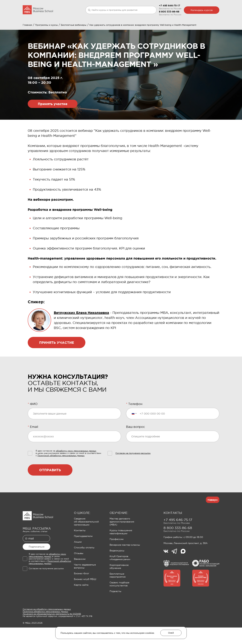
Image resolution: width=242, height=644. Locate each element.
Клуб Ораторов (110, 28)
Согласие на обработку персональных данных (47, 626)
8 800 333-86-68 (169, 12)
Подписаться (37, 563)
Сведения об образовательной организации (86, 538)
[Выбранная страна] (134, 430)
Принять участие (53, 120)
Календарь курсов (202, 10)
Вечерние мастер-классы (125, 561)
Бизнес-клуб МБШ (85, 596)
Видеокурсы (117, 567)
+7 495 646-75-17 (170, 6)
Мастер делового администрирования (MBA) (122, 538)
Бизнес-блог (82, 590)
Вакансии (80, 575)
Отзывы (79, 570)
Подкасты (115, 608)
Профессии (117, 556)
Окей (171, 633)
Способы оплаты (84, 564)
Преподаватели (83, 553)
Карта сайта (81, 601)
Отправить (50, 486)
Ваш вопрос (135, 443)
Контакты (80, 547)
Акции (78, 558)
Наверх (213, 516)
